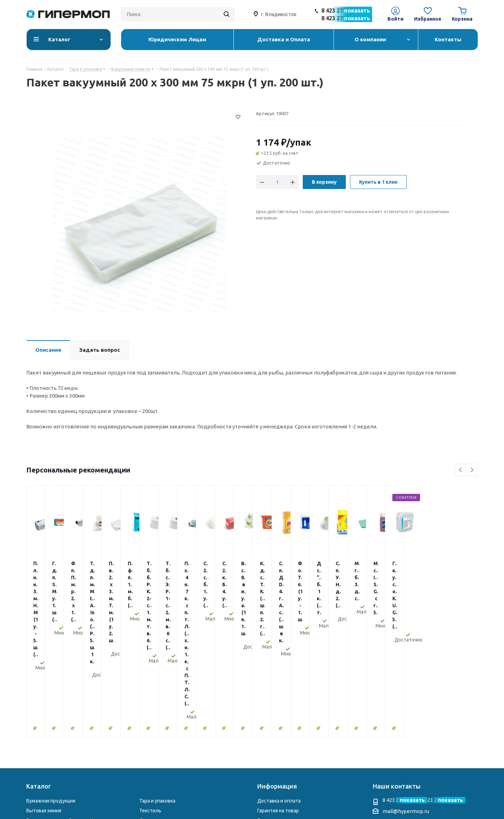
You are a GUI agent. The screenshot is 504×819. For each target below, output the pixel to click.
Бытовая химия (44, 693)
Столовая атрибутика (51, 742)
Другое (148, 742)
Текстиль (150, 693)
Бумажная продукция (51, 684)
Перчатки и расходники (53, 732)
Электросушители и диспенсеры (178, 732)
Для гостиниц (155, 703)
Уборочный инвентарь (52, 713)
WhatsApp (416, 748)
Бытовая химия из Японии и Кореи (65, 703)
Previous (461, 470)
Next (472, 470)
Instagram (388, 748)
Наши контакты (397, 669)
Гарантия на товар (278, 693)
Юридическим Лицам (282, 732)
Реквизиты (270, 723)
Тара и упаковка (157, 684)
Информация (277, 669)
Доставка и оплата (279, 684)
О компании (271, 713)
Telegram (402, 748)
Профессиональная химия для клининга (72, 723)
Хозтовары (152, 713)
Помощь (267, 703)
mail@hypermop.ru (406, 694)
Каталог (39, 669)
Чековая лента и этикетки (169, 723)
